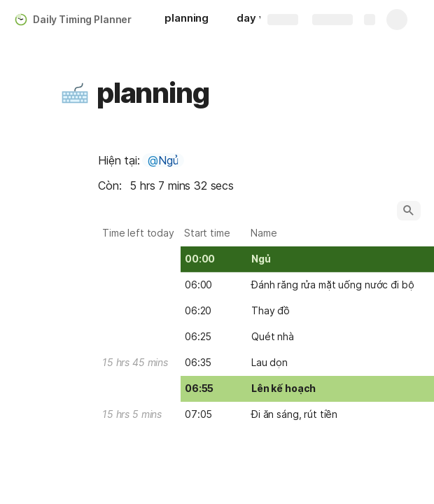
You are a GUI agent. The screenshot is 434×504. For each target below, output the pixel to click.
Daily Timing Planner (82, 19)
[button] (75, 93)
